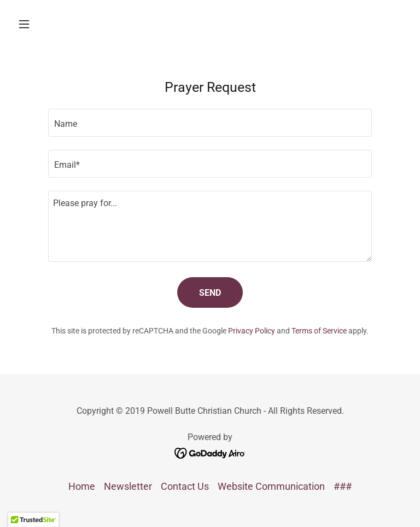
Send (210, 293)
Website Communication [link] (271, 486)
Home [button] (82, 486)
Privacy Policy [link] (252, 331)
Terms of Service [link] (319, 331)
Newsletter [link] (128, 486)
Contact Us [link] (185, 486)
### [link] (343, 486)
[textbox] (210, 123)
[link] (210, 452)
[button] (43, 24)
